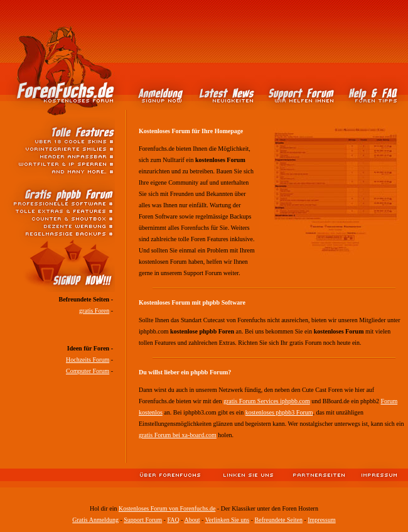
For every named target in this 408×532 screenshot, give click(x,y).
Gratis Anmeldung (95, 520)
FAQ (173, 520)
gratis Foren (94, 311)
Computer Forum (88, 371)
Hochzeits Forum (88, 360)
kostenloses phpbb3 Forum (279, 412)
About (192, 520)
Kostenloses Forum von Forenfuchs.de (167, 508)
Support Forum (143, 520)
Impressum (321, 520)
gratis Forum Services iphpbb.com (267, 401)
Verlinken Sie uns (228, 520)
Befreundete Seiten (279, 520)
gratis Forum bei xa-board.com (178, 435)
